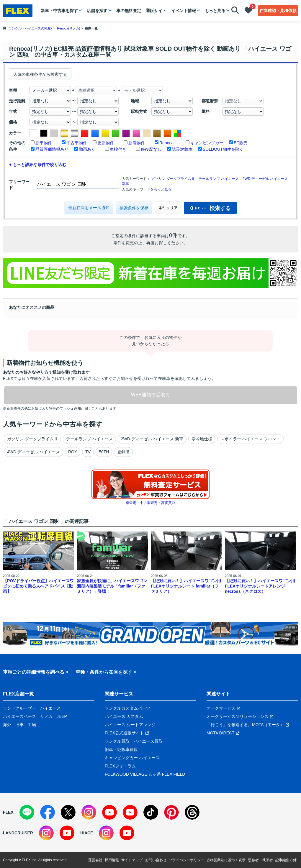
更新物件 (106, 143)
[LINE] (27, 812)
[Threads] (192, 812)
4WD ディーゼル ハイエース (33, 452)
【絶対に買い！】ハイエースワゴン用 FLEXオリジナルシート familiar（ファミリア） (186, 586)
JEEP (62, 716)
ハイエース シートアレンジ (130, 725)
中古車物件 (77, 143)
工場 (32, 725)
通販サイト (156, 11)
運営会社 (95, 860)
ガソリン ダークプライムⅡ (173, 179)
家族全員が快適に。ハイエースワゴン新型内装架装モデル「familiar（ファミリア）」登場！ (112, 586)
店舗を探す (97, 11)
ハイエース (50, 708)
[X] (68, 812)
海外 (7, 725)
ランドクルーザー (19, 708)
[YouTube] (109, 812)
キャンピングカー (207, 143)
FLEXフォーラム (120, 766)
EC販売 (241, 143)
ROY (73, 452)
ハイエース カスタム (124, 716)
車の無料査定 (129, 11)
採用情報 (112, 860)
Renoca (166, 143)
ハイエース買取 (148, 741)
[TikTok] (151, 812)
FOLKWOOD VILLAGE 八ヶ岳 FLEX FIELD (145, 774)
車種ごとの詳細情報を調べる (34, 672)
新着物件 (137, 143)
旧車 (19, 725)
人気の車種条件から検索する (40, 74)
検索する (210, 208)
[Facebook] (48, 812)
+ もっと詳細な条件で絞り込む (38, 165)
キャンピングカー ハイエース (132, 758)
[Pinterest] (171, 812)
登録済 (123, 452)
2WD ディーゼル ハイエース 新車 (152, 439)
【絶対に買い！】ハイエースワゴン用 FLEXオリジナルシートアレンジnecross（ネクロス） (260, 586)
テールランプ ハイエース (219, 179)
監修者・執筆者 (261, 860)
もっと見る (215, 11)
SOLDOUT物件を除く (223, 149)
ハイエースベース (19, 716)
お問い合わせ (156, 860)
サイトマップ (132, 860)
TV (88, 452)
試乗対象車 (182, 149)
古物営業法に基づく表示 (226, 860)
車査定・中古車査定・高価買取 (150, 503)
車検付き (118, 149)
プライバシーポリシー (187, 860)
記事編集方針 (286, 860)
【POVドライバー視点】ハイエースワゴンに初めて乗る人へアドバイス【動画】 (38, 586)
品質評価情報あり (52, 149)
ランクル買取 (117, 741)
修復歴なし (151, 149)
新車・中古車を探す (59, 11)
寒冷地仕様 (202, 439)
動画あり (87, 149)
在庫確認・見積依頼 (278, 11)
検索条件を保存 (134, 208)
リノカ (46, 716)
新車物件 (44, 143)
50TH (104, 452)
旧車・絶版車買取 (121, 749)
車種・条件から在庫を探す (104, 672)
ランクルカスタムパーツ (127, 708)
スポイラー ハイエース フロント (251, 439)
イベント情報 (184, 11)
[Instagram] (89, 812)
